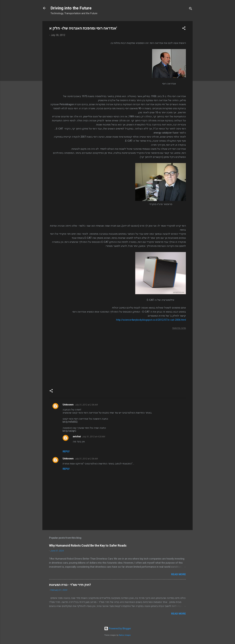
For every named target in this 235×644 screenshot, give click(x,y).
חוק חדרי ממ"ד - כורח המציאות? (70, 585)
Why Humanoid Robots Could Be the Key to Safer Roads (88, 545)
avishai (77, 436)
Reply (66, 451)
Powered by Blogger (118, 628)
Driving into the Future (71, 8)
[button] (184, 29)
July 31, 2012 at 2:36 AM (86, 405)
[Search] (191, 9)
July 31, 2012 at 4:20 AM (94, 437)
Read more (179, 574)
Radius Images (125, 635)
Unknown (68, 405)
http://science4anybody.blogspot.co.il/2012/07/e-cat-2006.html (151, 320)
